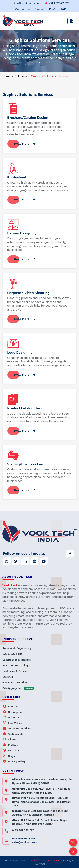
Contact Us (22, 9)
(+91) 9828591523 (23, 830)
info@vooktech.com (25, 3)
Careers (39, 9)
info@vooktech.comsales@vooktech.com (25, 841)
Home (6, 76)
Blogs (53, 9)
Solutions (21, 76)
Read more (25, 144)
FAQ (64, 9)
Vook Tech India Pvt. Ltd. (48, 861)
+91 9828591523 (57, 3)
